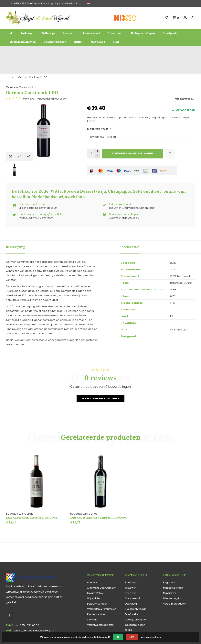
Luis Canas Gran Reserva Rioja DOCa (32, 499)
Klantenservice (96, 596)
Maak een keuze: (99, 112)
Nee (132, 637)
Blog (116, 42)
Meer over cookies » (151, 637)
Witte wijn (48, 33)
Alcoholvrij (98, 42)
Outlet (78, 42)
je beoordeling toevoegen (133, 82)
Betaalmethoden (97, 586)
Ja (118, 637)
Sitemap (92, 601)
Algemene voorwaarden (102, 570)
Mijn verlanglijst (172, 580)
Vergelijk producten (175, 586)
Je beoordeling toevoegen (100, 380)
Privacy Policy (95, 575)
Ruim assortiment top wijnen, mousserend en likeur (62, 51)
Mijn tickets (170, 575)
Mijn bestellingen (173, 570)
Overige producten (23, 42)
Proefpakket (171, 33)
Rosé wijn (69, 33)
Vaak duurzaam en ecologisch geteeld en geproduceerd (165, 51)
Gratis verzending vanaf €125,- (19, 51)
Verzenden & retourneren (102, 591)
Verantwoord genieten (100, 607)
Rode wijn (27, 33)
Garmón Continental (102, 70)
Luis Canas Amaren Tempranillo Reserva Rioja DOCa (99, 500)
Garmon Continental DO (33, 61)
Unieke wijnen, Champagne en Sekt (111, 51)
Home (9, 61)
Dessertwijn (115, 33)
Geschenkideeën (55, 42)
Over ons (92, 564)
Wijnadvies (94, 580)
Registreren (170, 564)
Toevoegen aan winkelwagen (132, 137)
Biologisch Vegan (143, 33)
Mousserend (91, 33)
